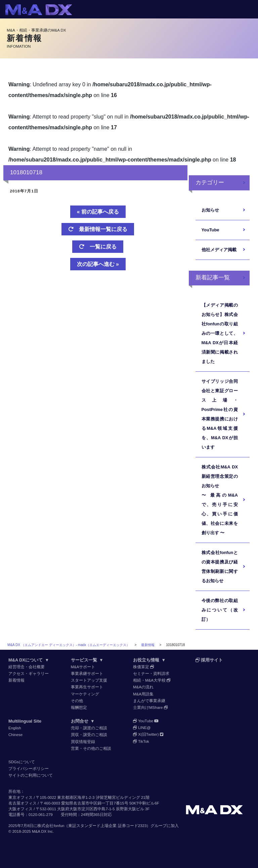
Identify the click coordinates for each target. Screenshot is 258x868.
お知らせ (210, 210)
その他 (77, 701)
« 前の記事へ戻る (98, 212)
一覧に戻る (98, 247)
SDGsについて (22, 762)
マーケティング (85, 694)
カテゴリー (210, 182)
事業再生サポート (87, 687)
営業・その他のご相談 (91, 748)
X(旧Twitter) (148, 734)
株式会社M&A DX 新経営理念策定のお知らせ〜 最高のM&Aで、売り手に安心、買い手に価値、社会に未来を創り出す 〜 (220, 500)
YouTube (210, 230)
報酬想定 (79, 707)
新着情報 (16, 680)
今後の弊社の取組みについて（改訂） (220, 610)
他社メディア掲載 (219, 250)
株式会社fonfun (51, 826)
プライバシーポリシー (29, 769)
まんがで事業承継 (149, 701)
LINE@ (142, 728)
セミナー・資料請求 (151, 674)
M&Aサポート (83, 667)
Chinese (15, 735)
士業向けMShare (150, 707)
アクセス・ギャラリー (29, 674)
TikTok (141, 741)
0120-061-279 (41, 815)
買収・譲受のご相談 (89, 735)
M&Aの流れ (143, 687)
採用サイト (209, 660)
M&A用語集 (143, 694)
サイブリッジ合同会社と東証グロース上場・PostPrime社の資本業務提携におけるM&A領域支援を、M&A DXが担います (220, 414)
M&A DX (39, 831)
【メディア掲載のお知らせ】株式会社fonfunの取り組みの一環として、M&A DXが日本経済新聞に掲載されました (220, 333)
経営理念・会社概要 (27, 667)
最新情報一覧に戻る (98, 229)
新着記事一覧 (213, 277)
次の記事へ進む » (98, 264)
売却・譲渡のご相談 (89, 728)
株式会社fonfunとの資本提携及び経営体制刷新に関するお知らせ (220, 567)
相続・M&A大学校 (152, 680)
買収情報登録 (83, 742)
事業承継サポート (87, 674)
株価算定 (144, 667)
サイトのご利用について (31, 775)
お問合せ (83, 721)
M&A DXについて (29, 660)
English (15, 728)
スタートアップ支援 (89, 680)
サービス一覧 (87, 660)
